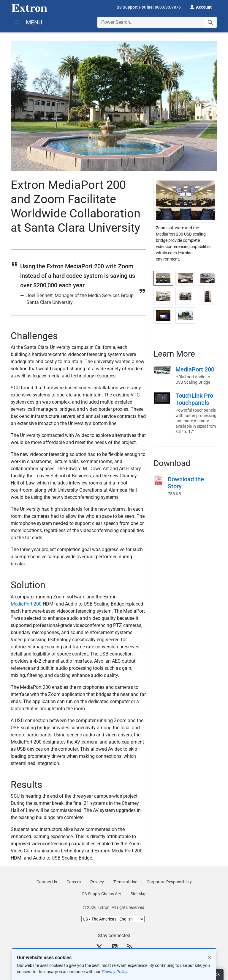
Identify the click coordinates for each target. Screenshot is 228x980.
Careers (74, 882)
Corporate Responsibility (169, 882)
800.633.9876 (168, 7)
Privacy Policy (114, 972)
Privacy (97, 882)
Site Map (139, 894)
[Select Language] (113, 919)
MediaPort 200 (27, 604)
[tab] (163, 278)
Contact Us (47, 882)
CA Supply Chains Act (101, 894)
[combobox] (157, 22)
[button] (201, 7)
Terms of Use (125, 882)
